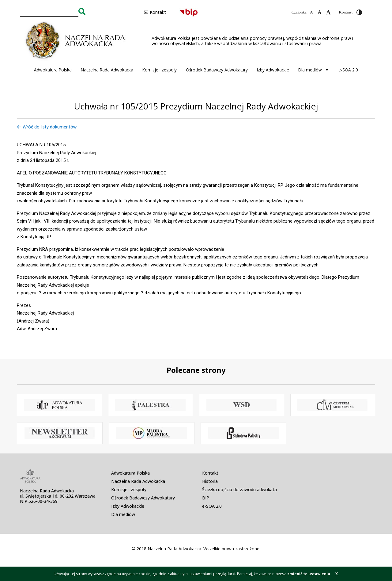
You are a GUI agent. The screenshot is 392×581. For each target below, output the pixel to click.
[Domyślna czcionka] (319, 12)
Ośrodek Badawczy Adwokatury (217, 70)
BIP (206, 498)
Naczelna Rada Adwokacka (107, 70)
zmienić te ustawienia (309, 574)
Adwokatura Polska (53, 70)
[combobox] (49, 11)
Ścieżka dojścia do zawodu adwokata (239, 489)
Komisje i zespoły (160, 70)
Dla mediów (314, 70)
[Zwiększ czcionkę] (328, 12)
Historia (210, 481)
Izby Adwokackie (273, 70)
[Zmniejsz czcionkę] (312, 12)
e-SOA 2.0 (348, 70)
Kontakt (210, 473)
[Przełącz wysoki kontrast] (359, 12)
